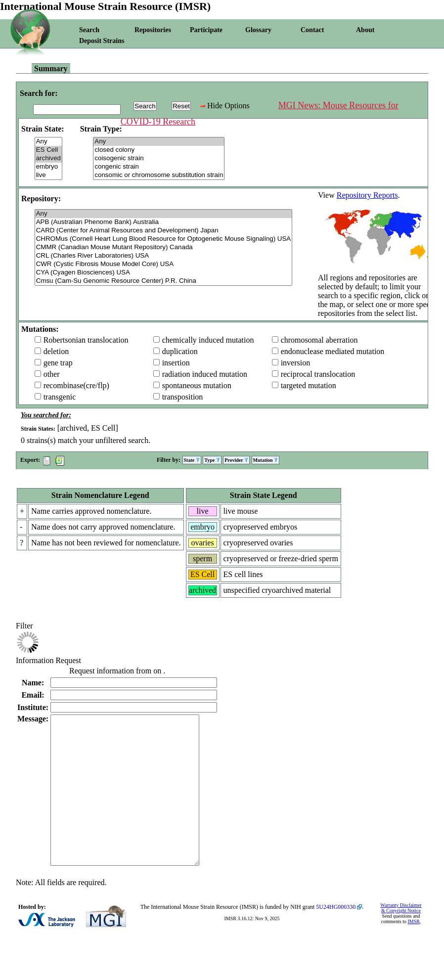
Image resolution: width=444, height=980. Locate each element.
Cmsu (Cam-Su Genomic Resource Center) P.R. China (164, 281)
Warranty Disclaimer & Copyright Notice (401, 937)
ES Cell (48, 150)
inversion (296, 363)
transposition (183, 397)
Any (48, 142)
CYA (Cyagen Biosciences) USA (164, 273)
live (48, 175)
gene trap (58, 363)
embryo (48, 167)
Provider (236, 460)
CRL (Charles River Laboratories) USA (164, 256)
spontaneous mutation (197, 385)
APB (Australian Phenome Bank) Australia (164, 222)
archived (48, 158)
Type (212, 460)
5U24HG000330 (336, 936)
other (52, 374)
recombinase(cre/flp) (76, 385)
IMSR (413, 951)
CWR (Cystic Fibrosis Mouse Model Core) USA (164, 264)
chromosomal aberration (319, 340)
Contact (312, 30)
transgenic (60, 397)
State (192, 460)
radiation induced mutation (205, 374)
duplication (180, 351)
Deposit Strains (102, 41)
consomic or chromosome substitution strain (159, 175)
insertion (176, 363)
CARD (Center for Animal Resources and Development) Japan (164, 231)
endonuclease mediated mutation (333, 351)
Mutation (266, 460)
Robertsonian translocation (86, 340)
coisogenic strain (159, 158)
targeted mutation (309, 385)
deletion (56, 351)
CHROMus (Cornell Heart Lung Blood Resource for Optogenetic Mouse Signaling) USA (164, 239)
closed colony (159, 150)
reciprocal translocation (318, 374)
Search (89, 30)
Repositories (153, 30)
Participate (206, 30)
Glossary (258, 30)
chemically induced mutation (208, 340)
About (365, 30)
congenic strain (159, 167)
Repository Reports (367, 195)
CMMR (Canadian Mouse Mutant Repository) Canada (164, 247)
